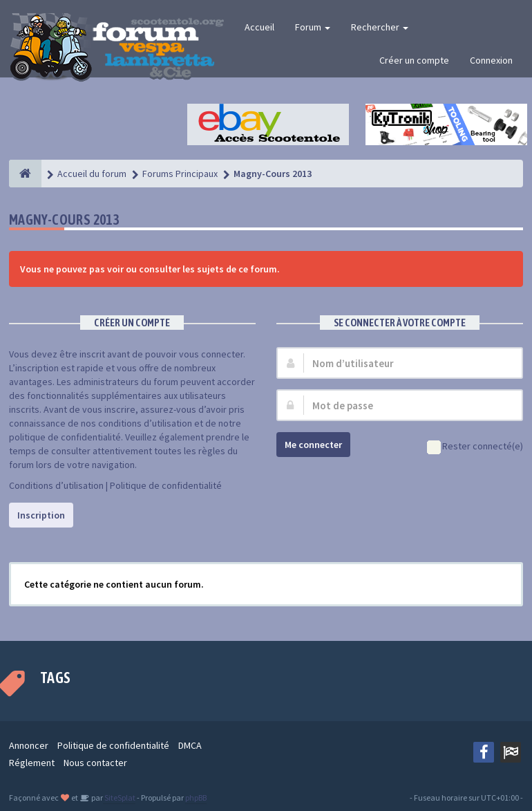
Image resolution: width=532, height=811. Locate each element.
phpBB (196, 798)
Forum (313, 27)
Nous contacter (95, 763)
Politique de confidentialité (166, 485)
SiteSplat (119, 798)
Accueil (259, 27)
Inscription (41, 515)
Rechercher (380, 27)
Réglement (32, 763)
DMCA (190, 745)
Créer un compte (414, 60)
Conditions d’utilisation (56, 485)
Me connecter (313, 445)
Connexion (491, 60)
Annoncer (29, 745)
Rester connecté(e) (475, 447)
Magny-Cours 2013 (64, 220)
